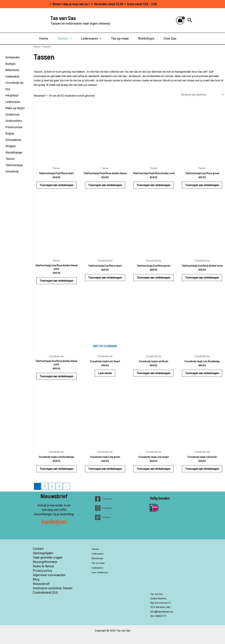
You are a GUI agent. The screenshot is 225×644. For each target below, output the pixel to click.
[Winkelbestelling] (202, 95)
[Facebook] (103, 499)
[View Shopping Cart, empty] (180, 20)
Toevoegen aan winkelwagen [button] (56, 185)
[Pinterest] (103, 517)
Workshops (146, 38)
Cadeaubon (99, 566)
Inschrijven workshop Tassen (53, 588)
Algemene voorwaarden (49, 575)
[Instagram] (103, 508)
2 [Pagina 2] (45, 486)
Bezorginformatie (45, 562)
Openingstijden (43, 553)
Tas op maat (120, 38)
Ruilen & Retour (44, 566)
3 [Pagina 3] (52, 486)
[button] (190, 20)
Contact (38, 549)
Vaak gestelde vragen (48, 557)
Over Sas (170, 38)
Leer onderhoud (102, 571)
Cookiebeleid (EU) (45, 593)
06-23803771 (159, 616)
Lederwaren (91, 39)
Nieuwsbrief (41, 584)
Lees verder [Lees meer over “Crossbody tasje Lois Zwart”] (105, 373)
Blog (36, 579)
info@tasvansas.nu (162, 612)
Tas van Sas (63, 18)
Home (44, 38)
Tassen (64, 39)
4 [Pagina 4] (59, 486)
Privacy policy (42, 571)
